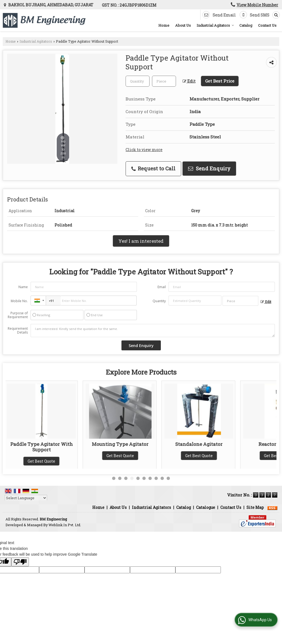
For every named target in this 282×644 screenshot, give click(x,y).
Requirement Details (18, 331)
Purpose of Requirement (18, 315)
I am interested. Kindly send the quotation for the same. (153, 331)
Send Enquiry (209, 168)
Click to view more (144, 150)
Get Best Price (220, 81)
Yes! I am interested (141, 241)
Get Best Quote (43, 461)
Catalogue (206, 507)
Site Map (255, 507)
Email (162, 287)
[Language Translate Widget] (26, 498)
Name (23, 287)
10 (168, 478)
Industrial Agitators (215, 25)
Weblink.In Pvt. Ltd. (65, 525)
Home (164, 25)
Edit (189, 81)
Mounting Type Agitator (122, 444)
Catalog (246, 25)
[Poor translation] (20, 562)
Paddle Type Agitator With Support (43, 447)
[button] (257, 5)
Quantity (159, 301)
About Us (183, 25)
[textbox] (164, 81)
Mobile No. (19, 301)
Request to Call (153, 168)
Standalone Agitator (200, 444)
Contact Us (267, 25)
